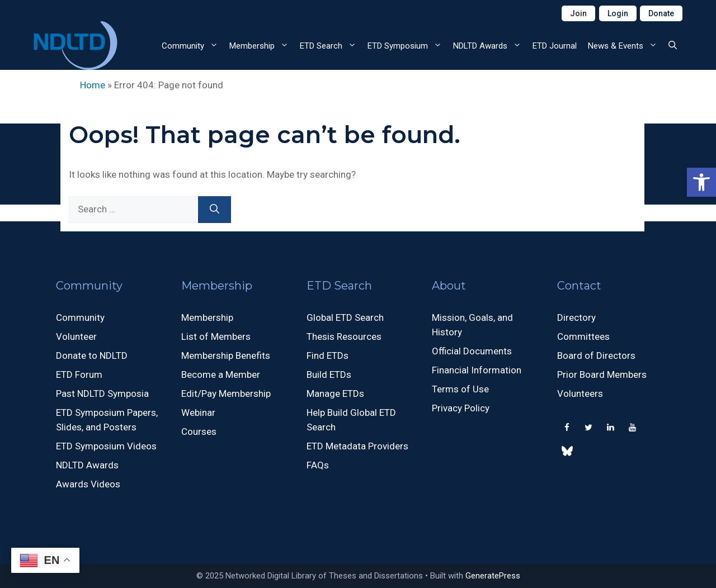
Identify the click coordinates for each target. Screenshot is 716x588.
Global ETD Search (345, 317)
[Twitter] (588, 428)
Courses (199, 431)
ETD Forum (79, 374)
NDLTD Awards (490, 46)
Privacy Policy (461, 408)
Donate (661, 13)
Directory (576, 317)
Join (578, 13)
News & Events (625, 46)
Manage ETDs (335, 393)
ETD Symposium (408, 46)
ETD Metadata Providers (357, 446)
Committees (583, 336)
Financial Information (477, 370)
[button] (701, 182)
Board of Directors (596, 355)
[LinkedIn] (610, 428)
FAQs (318, 465)
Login (618, 13)
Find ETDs (328, 355)
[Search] (215, 210)
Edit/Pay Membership (226, 393)
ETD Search (331, 46)
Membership (262, 46)
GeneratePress (493, 576)
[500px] (567, 454)
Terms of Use (460, 389)
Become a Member (221, 374)
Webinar (198, 412)
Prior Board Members (602, 374)
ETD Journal (555, 46)
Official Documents (472, 351)
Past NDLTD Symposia (102, 393)
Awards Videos (88, 484)
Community (193, 46)
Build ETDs (329, 374)
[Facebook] (567, 428)
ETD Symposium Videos (106, 446)
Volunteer (76, 336)
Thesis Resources (344, 336)
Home (93, 85)
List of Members (216, 336)
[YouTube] (632, 428)
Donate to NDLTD (92, 355)
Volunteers (580, 393)
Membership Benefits (226, 355)
